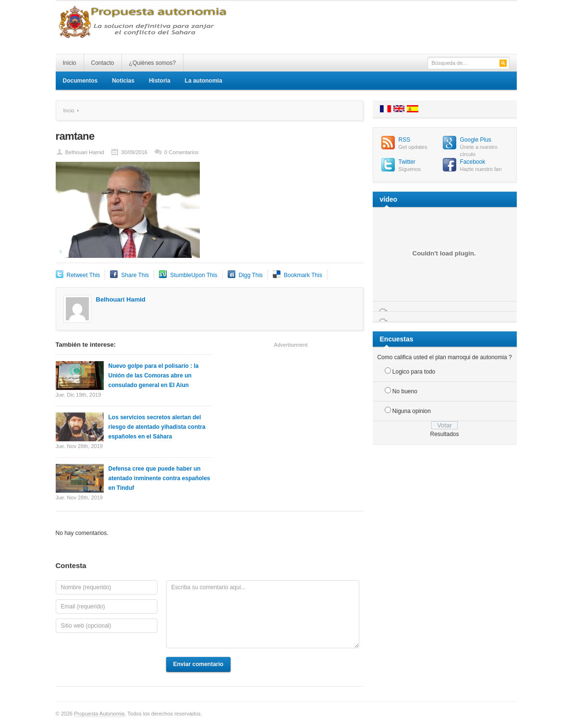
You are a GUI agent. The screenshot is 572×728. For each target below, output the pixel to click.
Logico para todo (414, 372)
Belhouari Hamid (85, 152)
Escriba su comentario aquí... (263, 614)
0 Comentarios (182, 152)
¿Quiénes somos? (152, 63)
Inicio (70, 63)
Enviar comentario (199, 664)
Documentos (80, 81)
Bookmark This (303, 275)
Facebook (473, 162)
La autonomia (204, 81)
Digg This (251, 275)
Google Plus (476, 140)
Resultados (444, 434)
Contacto (103, 63)
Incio (69, 110)
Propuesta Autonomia (99, 714)
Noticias (123, 81)
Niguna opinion (412, 411)
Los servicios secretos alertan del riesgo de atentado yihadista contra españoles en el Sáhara (157, 427)
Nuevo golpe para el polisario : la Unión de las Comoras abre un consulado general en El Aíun (154, 376)
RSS (405, 140)
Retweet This (84, 275)
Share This (135, 275)
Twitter (407, 162)
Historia (160, 81)
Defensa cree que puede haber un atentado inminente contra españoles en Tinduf (159, 478)
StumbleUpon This (194, 275)
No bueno (405, 391)
